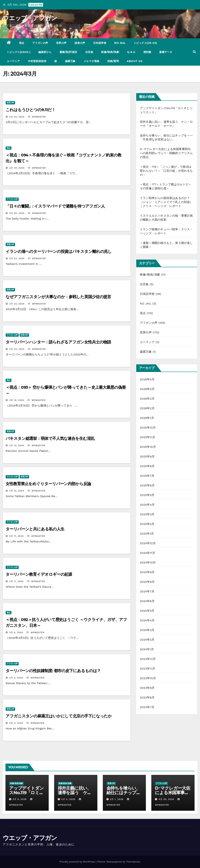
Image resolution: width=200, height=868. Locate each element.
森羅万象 (70, 61)
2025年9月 (147, 456)
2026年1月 (147, 418)
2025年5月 (147, 495)
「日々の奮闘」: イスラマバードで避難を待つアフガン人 (55, 206)
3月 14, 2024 (17, 400)
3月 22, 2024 (17, 304)
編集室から (45, 52)
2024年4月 (147, 620)
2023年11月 (148, 669)
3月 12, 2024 (17, 491)
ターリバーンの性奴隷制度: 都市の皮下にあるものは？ (53, 671)
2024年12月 (148, 543)
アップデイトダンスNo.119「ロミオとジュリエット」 (26, 793)
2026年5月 (147, 379)
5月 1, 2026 (117, 799)
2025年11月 (148, 437)
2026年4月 (147, 389)
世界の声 (61, 43)
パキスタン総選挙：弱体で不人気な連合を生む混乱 (50, 438)
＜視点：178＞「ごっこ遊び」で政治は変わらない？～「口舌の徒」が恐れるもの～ (166, 171)
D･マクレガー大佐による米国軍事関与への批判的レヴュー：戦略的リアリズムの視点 (166, 153)
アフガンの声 (40, 43)
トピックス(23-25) (145, 43)
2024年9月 (147, 572)
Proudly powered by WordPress (78, 862)
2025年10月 (148, 447)
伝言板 (89, 52)
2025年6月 (147, 485)
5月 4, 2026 (20, 799)
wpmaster (37, 117)
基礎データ (166, 52)
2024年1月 (147, 649)
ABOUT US (135, 61)
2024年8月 (147, 582)
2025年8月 (147, 466)
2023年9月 (147, 688)
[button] (194, 52)
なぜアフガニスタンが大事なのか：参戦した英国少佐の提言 (60, 297)
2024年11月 (148, 553)
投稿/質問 (113, 61)
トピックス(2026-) (19, 52)
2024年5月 (147, 611)
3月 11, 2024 (16, 536)
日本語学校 (100, 43)
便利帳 (147, 52)
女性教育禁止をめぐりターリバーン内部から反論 (48, 484)
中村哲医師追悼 (37, 61)
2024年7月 (147, 591)
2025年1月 (147, 534)
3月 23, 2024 (17, 258)
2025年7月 (147, 476)
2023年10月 (148, 678)
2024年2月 (147, 640)
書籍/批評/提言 (68, 52)
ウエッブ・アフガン (30, 18)
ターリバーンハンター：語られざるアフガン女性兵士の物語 (58, 342)
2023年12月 (148, 659)
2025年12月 (148, 428)
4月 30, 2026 (166, 799)
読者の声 (80, 43)
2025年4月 (147, 505)
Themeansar (133, 862)
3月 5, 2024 (16, 632)
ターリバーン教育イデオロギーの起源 (39, 574)
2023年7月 (147, 707)
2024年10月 (148, 563)
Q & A (131, 52)
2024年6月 (147, 601)
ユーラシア (13, 61)
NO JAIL (120, 43)
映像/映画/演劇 (110, 52)
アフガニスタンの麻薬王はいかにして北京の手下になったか (59, 716)
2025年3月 (147, 514)
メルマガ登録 (91, 61)
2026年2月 (147, 408)
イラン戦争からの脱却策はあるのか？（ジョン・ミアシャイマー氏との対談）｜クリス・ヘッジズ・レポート (166, 202)
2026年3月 (147, 399)
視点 (22, 43)
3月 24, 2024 (17, 117)
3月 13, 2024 (17, 445)
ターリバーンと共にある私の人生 (35, 529)
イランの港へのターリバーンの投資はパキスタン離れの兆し (59, 251)
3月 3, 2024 (16, 678)
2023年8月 (147, 697)
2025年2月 (147, 524)
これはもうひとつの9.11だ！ (31, 110)
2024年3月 (147, 630)
